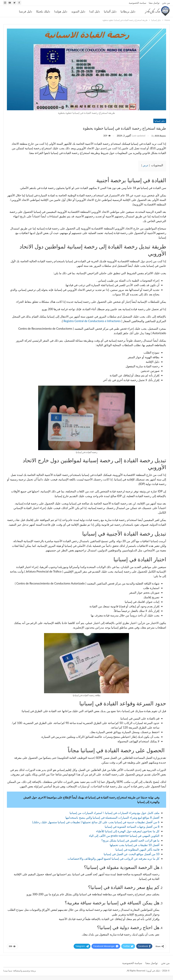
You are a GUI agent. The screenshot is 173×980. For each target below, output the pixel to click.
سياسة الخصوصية (138, 3)
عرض (146, 165)
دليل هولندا (61, 11)
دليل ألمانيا (110, 11)
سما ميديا (8, 971)
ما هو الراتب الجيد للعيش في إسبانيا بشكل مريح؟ (130, 840)
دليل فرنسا (25, 11)
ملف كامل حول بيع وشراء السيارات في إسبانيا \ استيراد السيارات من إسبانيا (114, 813)
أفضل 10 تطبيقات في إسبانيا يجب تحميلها (135, 845)
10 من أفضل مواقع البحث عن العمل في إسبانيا (132, 854)
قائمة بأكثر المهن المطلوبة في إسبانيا (137, 849)
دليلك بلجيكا (43, 11)
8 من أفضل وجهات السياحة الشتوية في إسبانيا (132, 827)
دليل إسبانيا (160, 121)
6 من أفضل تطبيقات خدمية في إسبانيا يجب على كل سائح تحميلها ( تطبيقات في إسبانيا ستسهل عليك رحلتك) (96, 822)
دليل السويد (78, 11)
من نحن (166, 3)
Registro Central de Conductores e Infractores (92, 321)
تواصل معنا (154, 3)
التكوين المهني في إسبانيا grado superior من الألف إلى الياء (124, 836)
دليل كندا (94, 11)
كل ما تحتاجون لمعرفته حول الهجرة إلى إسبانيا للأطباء (128, 831)
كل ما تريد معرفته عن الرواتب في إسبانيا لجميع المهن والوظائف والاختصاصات (113, 859)
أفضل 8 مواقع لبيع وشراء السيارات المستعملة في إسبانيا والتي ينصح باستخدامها (112, 818)
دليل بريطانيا (128, 11)
